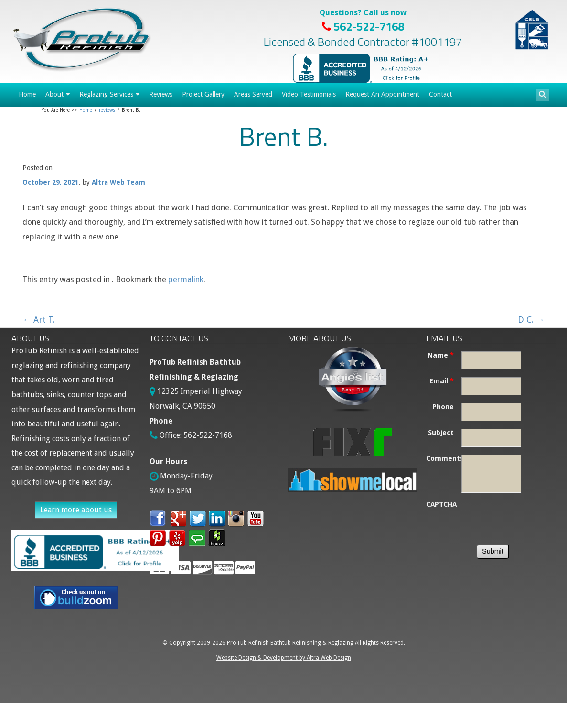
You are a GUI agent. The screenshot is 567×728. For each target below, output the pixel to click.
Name (441, 355)
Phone (443, 407)
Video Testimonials (309, 94)
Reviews (161, 94)
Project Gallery (203, 94)
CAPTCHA (441, 504)
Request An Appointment (382, 94)
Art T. (39, 320)
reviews (107, 110)
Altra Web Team (118, 182)
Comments (444, 458)
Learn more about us (76, 510)
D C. (531, 320)
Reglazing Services (106, 94)
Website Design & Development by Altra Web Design (284, 658)
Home (27, 94)
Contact (440, 94)
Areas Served (253, 94)
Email (442, 381)
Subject (441, 433)
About (54, 94)
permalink (186, 279)
